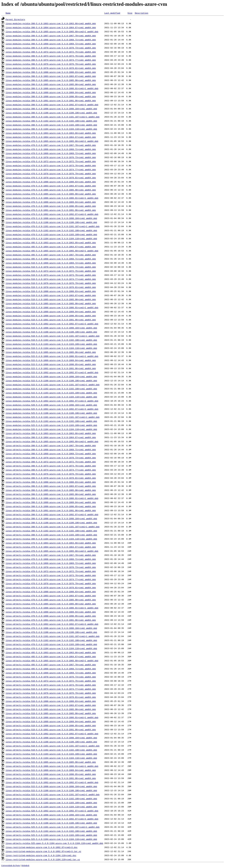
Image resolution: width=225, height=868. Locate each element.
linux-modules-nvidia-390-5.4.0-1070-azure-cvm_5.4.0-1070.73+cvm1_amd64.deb (51, 48)
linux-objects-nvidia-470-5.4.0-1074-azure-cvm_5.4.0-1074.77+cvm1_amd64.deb (51, 579)
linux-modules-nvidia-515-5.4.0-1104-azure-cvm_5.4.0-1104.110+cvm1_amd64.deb (51, 397)
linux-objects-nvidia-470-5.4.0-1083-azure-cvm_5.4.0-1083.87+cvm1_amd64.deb (51, 596)
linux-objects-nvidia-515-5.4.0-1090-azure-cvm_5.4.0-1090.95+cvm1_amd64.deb (51, 774)
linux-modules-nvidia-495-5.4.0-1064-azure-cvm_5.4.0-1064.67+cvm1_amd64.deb (51, 247)
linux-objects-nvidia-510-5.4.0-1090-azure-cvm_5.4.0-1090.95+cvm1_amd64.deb (51, 725)
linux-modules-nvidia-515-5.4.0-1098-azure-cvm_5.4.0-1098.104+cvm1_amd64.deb (51, 376)
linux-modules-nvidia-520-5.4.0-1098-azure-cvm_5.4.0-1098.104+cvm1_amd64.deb (51, 405)
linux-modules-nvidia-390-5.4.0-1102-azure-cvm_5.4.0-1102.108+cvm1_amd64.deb (51, 121)
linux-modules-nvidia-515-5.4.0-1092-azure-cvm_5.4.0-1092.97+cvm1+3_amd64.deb (52, 372)
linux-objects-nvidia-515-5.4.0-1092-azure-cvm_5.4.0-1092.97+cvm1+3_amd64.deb (52, 782)
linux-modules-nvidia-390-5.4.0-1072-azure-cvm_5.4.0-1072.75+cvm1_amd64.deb (51, 52)
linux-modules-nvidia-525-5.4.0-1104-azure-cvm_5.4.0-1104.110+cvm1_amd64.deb (51, 429)
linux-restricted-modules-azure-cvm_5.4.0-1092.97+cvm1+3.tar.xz (43, 851)
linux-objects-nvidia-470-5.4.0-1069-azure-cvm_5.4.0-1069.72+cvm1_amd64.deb (51, 563)
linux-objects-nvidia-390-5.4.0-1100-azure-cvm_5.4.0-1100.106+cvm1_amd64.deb (51, 523)
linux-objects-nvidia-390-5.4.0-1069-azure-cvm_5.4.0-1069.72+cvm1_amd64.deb (51, 454)
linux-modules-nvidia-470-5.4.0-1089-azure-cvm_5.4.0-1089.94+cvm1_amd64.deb (51, 202)
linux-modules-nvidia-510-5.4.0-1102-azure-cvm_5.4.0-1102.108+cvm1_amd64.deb (51, 340)
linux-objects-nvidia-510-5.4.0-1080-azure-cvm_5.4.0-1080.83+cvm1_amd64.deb (51, 701)
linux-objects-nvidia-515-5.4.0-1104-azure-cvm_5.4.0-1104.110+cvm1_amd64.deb (51, 807)
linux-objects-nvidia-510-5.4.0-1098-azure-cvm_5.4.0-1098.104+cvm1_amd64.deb (51, 738)
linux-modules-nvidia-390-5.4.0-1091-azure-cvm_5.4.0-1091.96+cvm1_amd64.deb (51, 101)
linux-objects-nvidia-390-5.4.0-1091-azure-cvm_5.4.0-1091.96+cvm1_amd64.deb (51, 510)
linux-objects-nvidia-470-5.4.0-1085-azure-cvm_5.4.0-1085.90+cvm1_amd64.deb (51, 600)
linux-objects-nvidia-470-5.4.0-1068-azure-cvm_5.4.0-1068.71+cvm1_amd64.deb (51, 559)
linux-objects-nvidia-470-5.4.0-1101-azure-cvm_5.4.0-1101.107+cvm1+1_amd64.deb (53, 636)
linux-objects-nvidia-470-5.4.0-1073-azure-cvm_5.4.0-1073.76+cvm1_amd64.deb (51, 575)
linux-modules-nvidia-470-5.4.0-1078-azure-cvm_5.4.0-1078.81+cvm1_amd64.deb (51, 178)
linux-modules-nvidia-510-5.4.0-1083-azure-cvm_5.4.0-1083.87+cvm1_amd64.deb (51, 295)
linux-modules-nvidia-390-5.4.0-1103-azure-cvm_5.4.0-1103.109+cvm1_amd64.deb (51, 125)
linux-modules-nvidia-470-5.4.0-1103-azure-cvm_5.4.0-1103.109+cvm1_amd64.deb (51, 234)
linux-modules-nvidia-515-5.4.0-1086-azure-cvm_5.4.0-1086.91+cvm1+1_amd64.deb (52, 356)
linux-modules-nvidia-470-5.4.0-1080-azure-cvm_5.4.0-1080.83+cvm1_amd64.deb (51, 182)
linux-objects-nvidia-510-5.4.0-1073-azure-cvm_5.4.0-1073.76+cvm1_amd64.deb (51, 685)
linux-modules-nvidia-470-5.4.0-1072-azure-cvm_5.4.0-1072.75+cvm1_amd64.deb (51, 161)
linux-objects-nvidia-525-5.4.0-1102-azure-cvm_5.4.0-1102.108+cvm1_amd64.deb (51, 831)
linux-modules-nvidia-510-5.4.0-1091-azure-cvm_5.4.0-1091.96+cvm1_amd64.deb (51, 320)
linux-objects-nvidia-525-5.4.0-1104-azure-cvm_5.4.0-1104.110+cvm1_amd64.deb (51, 839)
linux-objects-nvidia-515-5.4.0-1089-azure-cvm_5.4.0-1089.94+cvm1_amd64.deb (51, 770)
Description (142, 13)
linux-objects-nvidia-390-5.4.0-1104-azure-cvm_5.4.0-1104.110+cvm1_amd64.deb (51, 539)
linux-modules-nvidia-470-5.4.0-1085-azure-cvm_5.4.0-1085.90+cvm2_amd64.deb (51, 194)
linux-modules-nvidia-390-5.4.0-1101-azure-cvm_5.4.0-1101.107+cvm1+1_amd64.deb (53, 117)
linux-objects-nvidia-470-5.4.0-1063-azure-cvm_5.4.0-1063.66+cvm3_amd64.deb (51, 543)
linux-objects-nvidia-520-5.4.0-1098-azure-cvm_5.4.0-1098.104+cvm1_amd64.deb (51, 815)
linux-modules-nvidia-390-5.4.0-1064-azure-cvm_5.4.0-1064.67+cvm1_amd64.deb (51, 27)
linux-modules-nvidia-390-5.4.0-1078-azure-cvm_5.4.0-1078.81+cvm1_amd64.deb (51, 68)
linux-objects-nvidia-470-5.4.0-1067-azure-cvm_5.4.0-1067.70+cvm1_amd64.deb (51, 555)
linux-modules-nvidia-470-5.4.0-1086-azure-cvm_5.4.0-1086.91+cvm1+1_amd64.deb (52, 198)
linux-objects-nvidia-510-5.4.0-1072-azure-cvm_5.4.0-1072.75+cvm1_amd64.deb (51, 681)
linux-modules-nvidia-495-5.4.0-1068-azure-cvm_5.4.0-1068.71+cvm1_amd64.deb (51, 259)
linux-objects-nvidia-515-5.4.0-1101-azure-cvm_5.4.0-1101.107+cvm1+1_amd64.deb (53, 794)
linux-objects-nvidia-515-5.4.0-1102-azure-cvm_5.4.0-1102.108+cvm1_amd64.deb (51, 799)
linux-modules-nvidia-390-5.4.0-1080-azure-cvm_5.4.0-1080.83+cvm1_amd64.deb (51, 72)
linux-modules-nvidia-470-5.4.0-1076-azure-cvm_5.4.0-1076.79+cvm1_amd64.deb (51, 174)
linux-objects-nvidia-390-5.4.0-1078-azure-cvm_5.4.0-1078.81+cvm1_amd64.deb (51, 478)
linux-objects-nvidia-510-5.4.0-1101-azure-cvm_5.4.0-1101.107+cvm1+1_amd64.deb (53, 746)
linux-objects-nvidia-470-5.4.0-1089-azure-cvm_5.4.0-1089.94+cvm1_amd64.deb (51, 612)
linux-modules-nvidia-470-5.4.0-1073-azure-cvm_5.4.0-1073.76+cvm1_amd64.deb (51, 165)
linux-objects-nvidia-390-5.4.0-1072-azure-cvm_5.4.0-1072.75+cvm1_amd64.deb (51, 462)
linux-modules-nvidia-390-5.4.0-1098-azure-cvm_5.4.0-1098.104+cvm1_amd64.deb (51, 109)
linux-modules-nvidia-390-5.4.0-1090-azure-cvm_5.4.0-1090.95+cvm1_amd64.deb (51, 96)
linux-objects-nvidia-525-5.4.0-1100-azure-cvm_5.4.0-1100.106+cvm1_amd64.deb (51, 823)
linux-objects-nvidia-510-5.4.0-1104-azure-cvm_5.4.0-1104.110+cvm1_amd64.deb (51, 758)
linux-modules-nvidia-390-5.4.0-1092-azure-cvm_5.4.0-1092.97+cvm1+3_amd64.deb (52, 105)
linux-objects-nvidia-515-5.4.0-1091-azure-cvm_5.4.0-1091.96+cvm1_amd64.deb (51, 778)
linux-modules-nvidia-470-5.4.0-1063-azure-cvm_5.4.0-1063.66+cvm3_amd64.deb (51, 133)
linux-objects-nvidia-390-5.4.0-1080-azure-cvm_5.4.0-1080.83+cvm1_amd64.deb (51, 482)
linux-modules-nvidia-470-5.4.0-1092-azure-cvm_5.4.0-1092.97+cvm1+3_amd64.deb (52, 214)
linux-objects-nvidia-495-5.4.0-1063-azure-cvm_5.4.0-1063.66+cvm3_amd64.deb (51, 652)
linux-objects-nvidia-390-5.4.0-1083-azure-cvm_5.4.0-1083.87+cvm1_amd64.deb (51, 486)
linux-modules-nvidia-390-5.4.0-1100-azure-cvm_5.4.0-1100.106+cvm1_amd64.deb (51, 113)
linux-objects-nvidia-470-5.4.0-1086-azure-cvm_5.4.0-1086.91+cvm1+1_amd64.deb (52, 608)
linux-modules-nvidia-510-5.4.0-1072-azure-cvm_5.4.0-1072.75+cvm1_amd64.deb (51, 271)
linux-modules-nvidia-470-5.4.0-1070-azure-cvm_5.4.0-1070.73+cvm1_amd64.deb (51, 157)
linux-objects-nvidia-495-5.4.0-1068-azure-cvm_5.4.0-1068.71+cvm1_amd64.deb (51, 669)
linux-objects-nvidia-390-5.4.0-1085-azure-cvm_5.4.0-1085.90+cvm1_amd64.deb (51, 490)
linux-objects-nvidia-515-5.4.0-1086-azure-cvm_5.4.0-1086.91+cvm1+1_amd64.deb (52, 766)
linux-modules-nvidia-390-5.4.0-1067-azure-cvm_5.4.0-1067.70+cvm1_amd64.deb (51, 36)
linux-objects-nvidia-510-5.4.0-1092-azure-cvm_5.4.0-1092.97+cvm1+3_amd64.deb (52, 734)
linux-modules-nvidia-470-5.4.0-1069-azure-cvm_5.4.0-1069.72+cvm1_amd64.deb (51, 153)
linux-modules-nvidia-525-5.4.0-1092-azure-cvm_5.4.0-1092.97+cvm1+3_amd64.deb (52, 409)
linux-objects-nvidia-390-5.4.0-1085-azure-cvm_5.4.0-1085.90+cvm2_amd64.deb (51, 494)
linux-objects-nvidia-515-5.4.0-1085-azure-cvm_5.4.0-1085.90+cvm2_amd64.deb (51, 762)
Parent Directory (15, 19)
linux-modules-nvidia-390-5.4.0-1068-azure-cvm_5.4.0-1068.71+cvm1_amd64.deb (51, 40)
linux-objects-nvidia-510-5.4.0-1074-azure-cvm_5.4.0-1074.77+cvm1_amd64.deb (51, 689)
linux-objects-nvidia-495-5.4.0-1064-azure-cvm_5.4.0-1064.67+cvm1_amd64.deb (51, 657)
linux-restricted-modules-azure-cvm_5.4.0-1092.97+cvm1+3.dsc (42, 847)
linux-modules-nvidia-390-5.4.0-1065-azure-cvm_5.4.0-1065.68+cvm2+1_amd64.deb (52, 32)
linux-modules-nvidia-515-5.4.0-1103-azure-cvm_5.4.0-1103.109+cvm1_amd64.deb (51, 393)
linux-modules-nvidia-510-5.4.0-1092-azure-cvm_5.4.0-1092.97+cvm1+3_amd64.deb (52, 324)
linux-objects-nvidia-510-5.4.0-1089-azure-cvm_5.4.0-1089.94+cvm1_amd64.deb (51, 721)
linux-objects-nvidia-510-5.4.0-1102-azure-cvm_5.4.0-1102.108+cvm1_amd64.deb (51, 750)
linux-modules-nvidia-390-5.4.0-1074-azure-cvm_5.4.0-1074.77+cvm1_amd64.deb (51, 60)
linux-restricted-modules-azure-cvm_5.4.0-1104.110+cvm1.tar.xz (43, 859)
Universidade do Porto (11, 865)
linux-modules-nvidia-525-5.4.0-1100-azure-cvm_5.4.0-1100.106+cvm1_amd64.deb (51, 413)
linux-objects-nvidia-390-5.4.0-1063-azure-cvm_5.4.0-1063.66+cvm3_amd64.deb (51, 433)
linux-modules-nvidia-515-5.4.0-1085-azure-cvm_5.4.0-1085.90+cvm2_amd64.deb (51, 352)
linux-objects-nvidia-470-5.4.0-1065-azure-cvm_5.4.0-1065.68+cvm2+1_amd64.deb (52, 551)
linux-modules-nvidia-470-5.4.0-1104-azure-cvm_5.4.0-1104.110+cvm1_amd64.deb (51, 239)
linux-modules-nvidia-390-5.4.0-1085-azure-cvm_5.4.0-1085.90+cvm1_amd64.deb (51, 80)
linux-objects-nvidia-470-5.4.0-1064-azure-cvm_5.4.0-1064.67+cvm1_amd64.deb (51, 547)
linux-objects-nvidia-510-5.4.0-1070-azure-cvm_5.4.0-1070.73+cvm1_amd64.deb (51, 677)
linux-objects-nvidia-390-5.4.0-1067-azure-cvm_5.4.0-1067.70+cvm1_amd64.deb (51, 445)
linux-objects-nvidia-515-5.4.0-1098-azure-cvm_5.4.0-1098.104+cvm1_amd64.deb (51, 786)
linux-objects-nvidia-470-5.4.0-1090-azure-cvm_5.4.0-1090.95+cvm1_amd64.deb (51, 616)
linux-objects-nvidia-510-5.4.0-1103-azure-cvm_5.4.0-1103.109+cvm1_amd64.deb (51, 754)
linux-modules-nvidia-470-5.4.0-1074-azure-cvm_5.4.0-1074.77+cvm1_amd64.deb (51, 170)
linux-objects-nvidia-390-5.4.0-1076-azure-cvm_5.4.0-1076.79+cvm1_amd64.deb (51, 474)
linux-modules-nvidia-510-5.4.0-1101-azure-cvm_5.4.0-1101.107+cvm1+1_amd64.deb (53, 336)
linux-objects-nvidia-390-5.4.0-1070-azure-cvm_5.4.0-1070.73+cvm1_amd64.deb (51, 458)
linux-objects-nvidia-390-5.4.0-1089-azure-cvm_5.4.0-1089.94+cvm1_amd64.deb (51, 502)
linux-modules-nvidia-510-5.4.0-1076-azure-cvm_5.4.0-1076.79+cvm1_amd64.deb (51, 283)
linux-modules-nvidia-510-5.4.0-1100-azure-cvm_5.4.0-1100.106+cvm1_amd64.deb (51, 332)
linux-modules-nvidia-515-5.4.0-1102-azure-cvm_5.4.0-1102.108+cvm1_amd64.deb (51, 389)
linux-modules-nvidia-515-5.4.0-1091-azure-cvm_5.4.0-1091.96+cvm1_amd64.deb (51, 368)
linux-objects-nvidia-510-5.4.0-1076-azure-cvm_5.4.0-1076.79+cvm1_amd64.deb (51, 693)
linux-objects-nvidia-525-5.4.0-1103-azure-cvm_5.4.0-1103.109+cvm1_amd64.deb (51, 835)
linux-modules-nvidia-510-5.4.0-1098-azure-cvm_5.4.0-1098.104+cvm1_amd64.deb (51, 328)
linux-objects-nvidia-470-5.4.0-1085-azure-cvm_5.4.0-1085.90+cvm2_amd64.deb (51, 604)
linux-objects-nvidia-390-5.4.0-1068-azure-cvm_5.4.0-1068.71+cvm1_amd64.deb (51, 450)
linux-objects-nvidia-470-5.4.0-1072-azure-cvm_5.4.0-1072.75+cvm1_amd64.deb (51, 571)
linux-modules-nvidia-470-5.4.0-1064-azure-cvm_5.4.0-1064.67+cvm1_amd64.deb (51, 137)
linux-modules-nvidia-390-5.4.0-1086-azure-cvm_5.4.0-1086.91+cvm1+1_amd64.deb (52, 88)
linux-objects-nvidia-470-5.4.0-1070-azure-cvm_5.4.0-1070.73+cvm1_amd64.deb (51, 567)
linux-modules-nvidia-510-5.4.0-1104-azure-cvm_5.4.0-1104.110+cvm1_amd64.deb (51, 348)
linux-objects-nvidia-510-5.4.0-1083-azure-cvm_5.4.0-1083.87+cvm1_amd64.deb (51, 705)
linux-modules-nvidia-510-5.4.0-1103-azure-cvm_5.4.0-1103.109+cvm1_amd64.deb (51, 344)
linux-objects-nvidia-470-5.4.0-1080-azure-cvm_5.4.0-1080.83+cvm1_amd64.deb (51, 592)
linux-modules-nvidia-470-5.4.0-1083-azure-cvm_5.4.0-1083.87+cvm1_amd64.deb (51, 186)
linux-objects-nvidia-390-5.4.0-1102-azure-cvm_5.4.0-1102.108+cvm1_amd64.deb (51, 531)
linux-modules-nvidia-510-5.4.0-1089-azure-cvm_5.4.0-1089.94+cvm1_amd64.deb (51, 312)
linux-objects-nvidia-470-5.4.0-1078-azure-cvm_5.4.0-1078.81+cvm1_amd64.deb (51, 588)
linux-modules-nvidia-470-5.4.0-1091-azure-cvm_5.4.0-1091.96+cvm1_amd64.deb (51, 210)
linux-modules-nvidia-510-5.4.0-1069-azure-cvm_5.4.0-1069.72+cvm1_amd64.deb (51, 263)
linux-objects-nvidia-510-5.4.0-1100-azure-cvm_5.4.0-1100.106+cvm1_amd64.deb (51, 742)
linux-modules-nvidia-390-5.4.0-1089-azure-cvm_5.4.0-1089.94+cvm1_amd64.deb (51, 92)
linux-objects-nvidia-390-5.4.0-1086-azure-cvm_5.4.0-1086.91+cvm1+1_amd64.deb (52, 498)
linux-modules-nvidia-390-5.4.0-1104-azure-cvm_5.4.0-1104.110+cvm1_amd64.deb (51, 129)
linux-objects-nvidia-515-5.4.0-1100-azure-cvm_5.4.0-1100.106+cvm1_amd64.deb (51, 790)
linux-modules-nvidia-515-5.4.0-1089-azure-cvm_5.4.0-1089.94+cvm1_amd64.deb (51, 360)
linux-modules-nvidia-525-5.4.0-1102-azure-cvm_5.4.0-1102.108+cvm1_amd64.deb (51, 421)
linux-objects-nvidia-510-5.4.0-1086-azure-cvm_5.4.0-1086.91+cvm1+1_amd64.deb (52, 717)
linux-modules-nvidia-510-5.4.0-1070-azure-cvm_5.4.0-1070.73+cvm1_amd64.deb (51, 267)
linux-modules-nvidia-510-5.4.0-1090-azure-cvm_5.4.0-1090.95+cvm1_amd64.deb (51, 316)
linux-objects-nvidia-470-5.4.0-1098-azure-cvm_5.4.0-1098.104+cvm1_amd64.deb (51, 628)
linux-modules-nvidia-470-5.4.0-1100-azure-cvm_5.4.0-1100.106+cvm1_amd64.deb (51, 222)
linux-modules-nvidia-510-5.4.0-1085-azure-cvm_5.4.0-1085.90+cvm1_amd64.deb (51, 299)
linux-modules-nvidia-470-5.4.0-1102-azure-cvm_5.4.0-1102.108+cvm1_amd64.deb (51, 230)
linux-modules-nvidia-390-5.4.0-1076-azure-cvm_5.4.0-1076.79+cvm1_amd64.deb (51, 64)
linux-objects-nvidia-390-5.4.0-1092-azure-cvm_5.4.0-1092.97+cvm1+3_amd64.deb (52, 514)
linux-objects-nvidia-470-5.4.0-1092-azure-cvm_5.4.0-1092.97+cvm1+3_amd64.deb (52, 624)
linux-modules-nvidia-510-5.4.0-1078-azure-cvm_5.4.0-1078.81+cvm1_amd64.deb (51, 287)
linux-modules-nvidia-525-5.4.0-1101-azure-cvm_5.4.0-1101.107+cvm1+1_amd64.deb (53, 417)
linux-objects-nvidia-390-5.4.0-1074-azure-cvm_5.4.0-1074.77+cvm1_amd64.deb (51, 470)
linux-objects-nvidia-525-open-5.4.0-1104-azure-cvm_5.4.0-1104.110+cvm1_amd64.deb (54, 843)
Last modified (112, 13)
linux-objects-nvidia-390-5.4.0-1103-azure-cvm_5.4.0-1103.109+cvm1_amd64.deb (51, 535)
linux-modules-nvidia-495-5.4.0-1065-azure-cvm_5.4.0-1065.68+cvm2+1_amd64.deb (52, 251)
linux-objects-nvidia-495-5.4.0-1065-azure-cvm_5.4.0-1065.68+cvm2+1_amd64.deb (52, 661)
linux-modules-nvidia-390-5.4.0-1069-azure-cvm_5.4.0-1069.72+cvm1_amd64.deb (51, 44)
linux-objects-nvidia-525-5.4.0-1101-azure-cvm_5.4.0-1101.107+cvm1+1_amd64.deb (53, 827)
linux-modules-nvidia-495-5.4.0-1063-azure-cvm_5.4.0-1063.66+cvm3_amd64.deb (51, 243)
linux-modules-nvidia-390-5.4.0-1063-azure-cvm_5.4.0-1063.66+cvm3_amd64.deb (51, 23)
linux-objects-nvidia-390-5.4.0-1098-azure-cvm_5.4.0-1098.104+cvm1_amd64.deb (51, 519)
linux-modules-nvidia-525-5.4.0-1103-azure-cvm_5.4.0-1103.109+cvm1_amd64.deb (51, 425)
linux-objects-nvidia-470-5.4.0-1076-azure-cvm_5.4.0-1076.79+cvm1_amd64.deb (51, 583)
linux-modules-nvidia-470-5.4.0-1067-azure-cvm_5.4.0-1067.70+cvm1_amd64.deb (51, 145)
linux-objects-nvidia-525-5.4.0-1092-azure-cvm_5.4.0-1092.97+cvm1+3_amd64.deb (52, 819)
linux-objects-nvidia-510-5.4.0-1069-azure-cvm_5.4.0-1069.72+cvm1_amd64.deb (51, 673)
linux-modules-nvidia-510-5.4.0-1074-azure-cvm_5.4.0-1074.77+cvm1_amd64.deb (51, 279)
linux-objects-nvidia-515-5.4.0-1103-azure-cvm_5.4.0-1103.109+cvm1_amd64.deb (51, 803)
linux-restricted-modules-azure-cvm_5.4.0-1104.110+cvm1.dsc (41, 855)
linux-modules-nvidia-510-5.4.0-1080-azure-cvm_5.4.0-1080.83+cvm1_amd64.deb (51, 291)
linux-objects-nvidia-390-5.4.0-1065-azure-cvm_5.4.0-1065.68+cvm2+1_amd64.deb (52, 441)
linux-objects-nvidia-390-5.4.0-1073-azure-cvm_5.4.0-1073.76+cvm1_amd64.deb (51, 466)
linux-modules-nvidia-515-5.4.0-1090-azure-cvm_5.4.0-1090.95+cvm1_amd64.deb (51, 364)
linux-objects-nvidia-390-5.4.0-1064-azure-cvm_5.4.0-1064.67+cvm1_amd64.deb (51, 437)
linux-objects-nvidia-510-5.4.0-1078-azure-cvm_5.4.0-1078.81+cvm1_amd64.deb (51, 697)
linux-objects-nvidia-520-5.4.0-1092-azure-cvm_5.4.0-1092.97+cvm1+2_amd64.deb (52, 811)
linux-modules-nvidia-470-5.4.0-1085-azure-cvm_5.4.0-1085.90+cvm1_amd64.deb (51, 190)
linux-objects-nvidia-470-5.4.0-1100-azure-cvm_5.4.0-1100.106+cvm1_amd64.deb (51, 632)
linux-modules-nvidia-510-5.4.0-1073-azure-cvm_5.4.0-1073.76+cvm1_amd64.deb (51, 275)
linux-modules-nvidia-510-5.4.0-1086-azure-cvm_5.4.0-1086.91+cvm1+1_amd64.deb (52, 307)
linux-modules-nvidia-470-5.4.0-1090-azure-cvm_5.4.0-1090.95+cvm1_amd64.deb (51, 206)
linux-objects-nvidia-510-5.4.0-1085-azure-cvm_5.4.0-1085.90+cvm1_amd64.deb (51, 709)
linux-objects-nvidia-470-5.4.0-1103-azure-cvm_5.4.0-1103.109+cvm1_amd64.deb (51, 644)
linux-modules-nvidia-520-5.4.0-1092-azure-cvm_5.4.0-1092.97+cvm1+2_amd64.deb (52, 401)
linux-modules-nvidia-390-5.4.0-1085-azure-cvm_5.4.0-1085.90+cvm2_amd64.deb (51, 84)
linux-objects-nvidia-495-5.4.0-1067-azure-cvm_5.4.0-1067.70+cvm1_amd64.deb (51, 665)
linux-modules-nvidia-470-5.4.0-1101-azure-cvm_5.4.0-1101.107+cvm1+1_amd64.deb (53, 226)
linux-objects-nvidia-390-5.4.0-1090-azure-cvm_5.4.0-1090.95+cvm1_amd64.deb (51, 506)
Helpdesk (25, 865)
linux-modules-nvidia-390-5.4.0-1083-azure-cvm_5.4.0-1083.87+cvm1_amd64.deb (51, 76)
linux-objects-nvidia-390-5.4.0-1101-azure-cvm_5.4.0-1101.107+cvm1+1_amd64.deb (53, 527)
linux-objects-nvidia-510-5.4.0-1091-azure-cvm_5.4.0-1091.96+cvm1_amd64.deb (51, 730)
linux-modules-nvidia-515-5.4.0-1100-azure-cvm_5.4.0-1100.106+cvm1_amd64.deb (51, 381)
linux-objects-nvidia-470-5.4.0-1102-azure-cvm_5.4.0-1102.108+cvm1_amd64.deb (51, 640)
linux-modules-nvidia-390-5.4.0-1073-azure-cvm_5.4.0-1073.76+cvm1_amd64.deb (51, 56)
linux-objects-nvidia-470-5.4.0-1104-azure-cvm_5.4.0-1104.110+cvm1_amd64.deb (51, 648)
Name (8, 13)
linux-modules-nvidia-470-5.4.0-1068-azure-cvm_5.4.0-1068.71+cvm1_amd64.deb (51, 149)
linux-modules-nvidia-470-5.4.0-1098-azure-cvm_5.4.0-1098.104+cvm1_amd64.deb (51, 218)
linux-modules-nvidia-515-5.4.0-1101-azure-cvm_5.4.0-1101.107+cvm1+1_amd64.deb (53, 385)
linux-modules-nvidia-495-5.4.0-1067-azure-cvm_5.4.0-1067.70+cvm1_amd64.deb (51, 255)
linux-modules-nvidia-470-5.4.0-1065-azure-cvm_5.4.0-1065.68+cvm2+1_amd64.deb (52, 141)
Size (130, 13)
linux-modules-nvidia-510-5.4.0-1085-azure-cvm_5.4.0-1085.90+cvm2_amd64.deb (51, 303)
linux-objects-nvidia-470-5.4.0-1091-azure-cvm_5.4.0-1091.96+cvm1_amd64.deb (51, 620)
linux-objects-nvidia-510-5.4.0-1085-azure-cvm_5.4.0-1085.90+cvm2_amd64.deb (51, 713)
